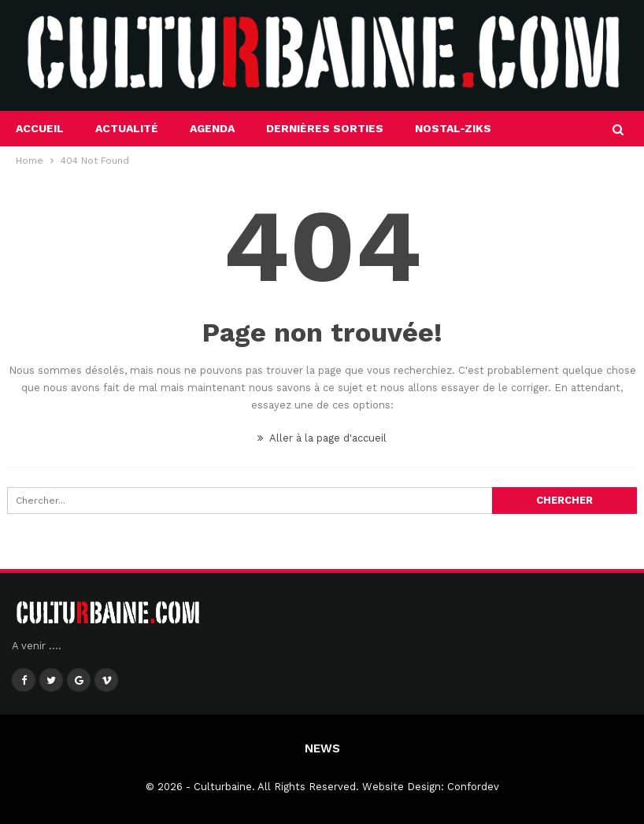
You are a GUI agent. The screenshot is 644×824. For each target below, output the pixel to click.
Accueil (40, 128)
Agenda (212, 128)
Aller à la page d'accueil (322, 438)
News (322, 748)
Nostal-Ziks (453, 128)
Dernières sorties (325, 128)
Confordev (473, 787)
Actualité (127, 128)
